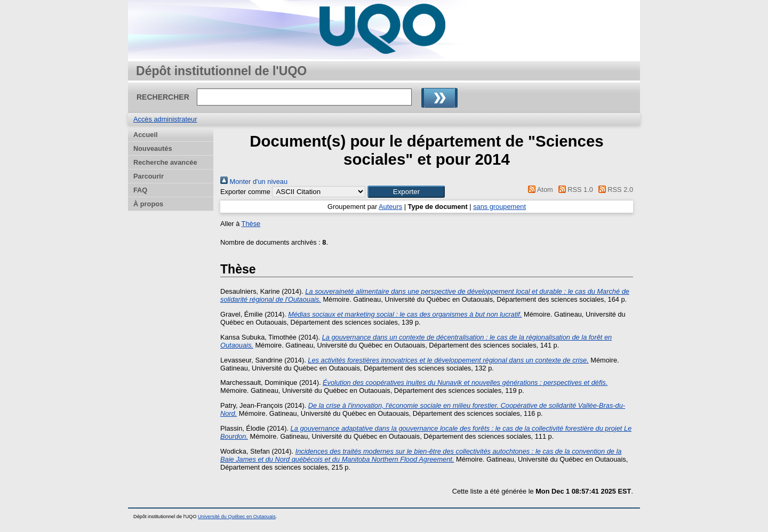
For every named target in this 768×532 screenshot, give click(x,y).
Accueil (146, 135)
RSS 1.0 (574, 190)
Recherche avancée (165, 162)
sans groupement (499, 207)
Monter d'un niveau (254, 182)
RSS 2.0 (614, 190)
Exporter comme (245, 192)
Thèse (251, 224)
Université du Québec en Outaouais (237, 517)
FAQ (140, 190)
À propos (148, 204)
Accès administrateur (165, 119)
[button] (406, 192)
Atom (539, 190)
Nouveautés (153, 148)
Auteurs (390, 207)
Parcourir (149, 176)
